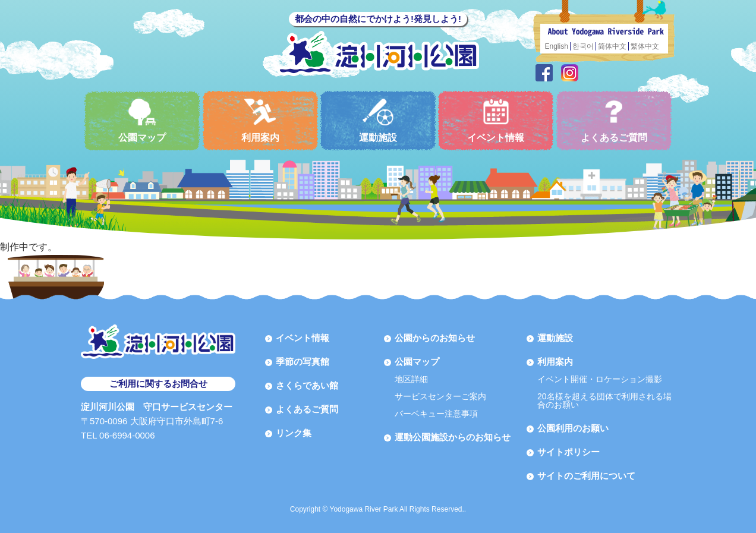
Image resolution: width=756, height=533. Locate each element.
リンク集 (294, 433)
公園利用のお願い (573, 428)
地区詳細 (411, 379)
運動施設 (378, 120)
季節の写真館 (303, 362)
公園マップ (142, 120)
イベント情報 (496, 120)
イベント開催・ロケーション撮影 (600, 379)
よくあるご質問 (614, 120)
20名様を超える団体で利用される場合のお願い (604, 400)
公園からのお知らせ (435, 338)
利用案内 (260, 120)
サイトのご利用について (586, 476)
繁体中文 (645, 46)
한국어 (583, 46)
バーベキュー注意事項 (436, 414)
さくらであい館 (307, 385)
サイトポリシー (568, 452)
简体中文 (612, 46)
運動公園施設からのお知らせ (453, 437)
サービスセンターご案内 (440, 396)
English (557, 46)
